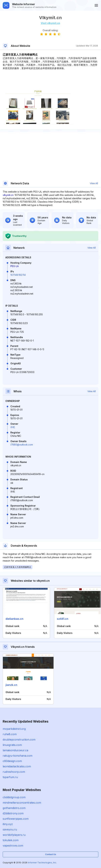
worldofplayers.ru (14, 835)
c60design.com (12, 761)
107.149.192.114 (18, 275)
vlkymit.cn (8, 195)
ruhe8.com (10, 734)
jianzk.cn (11, 685)
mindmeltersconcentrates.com (22, 803)
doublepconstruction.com (19, 740)
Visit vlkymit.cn (50, 23)
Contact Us (51, 854)
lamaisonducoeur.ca (15, 750)
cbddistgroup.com (14, 797)
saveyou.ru (10, 829)
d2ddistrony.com (13, 813)
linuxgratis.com (12, 745)
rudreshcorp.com (14, 772)
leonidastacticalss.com (17, 766)
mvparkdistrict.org (14, 729)
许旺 (13, 427)
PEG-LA (15, 266)
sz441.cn (63, 619)
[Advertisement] (50, 80)
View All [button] (94, 183)
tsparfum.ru (10, 777)
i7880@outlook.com (22, 445)
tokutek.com (11, 840)
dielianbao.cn (14, 619)
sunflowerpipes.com (16, 819)
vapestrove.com (13, 846)
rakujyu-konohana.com (18, 756)
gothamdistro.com (14, 808)
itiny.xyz (8, 824)
